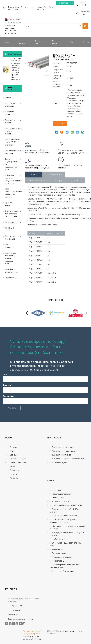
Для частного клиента (60, 455)
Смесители (13, 98)
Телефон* (7, 385)
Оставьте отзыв (30, 631)
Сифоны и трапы (13, 229)
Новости (12, 474)
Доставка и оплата (38, 180)
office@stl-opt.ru (86, 13)
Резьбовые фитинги (13, 121)
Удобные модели (58, 463)
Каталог (12, 451)
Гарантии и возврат (17, 463)
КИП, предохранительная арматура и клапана (13, 193)
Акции (11, 466)
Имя (5, 374)
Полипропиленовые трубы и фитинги (13, 131)
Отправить (12, 408)
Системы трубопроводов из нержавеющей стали (13, 164)
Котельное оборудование (13, 271)
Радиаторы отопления (13, 105)
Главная (12, 447)
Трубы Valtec (13, 278)
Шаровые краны (13, 113)
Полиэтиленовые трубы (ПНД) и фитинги (13, 142)
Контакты (13, 478)
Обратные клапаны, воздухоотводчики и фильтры (13, 179)
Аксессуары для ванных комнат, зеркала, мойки (11, 258)
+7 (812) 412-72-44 (15, 606)
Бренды (12, 455)
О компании (14, 470)
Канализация (13, 222)
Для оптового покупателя (62, 447)
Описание (33, 175)
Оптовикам (75, 180)
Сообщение (8, 396)
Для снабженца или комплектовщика (67, 459)
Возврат (59, 180)
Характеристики (54, 175)
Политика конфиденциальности (20, 619)
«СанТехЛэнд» (69, 631)
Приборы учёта (13, 204)
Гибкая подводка (13, 246)
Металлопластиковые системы (13, 152)
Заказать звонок (65, 3)
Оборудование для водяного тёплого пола (13, 214)
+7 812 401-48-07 (84, 5)
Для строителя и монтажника (63, 451)
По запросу (60, 123)
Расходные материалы (13, 238)
